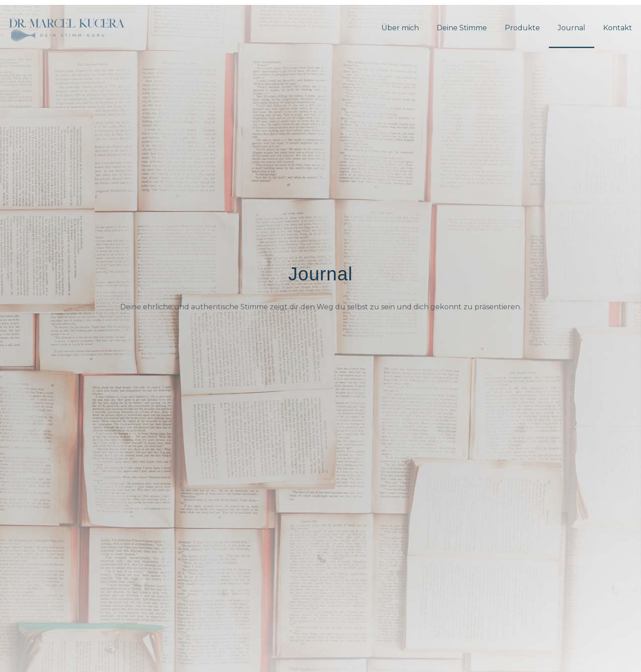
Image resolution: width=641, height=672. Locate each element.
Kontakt (618, 28)
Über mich (400, 28)
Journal (572, 28)
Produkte (522, 28)
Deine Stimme (462, 28)
